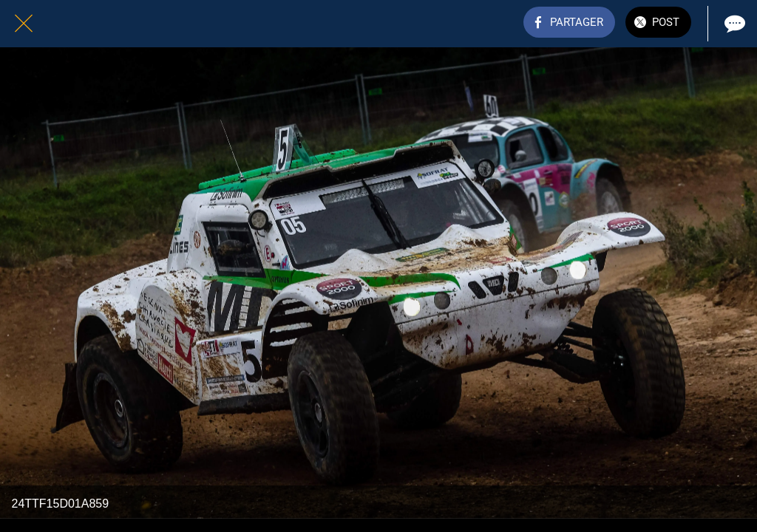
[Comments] (733, 24)
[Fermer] (24, 24)
